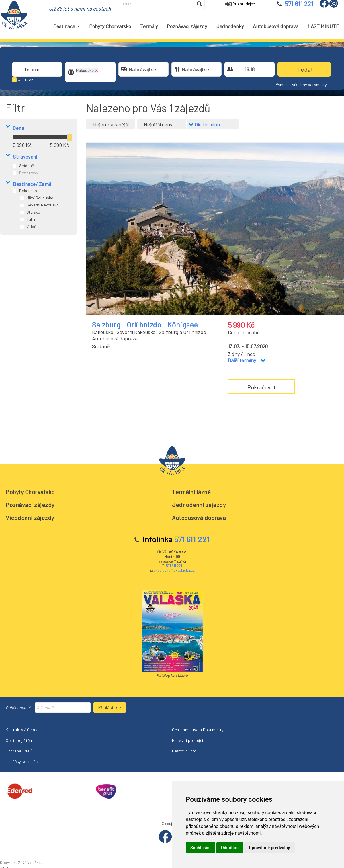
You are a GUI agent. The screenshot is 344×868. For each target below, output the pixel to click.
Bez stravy (29, 173)
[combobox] (37, 69)
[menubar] (196, 26)
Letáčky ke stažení (23, 761)
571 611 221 (174, 566)
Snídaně (27, 166)
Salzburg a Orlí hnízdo (182, 332)
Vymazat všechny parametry (301, 84)
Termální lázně (191, 492)
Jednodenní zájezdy (199, 505)
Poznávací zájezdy (30, 505)
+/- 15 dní (26, 80)
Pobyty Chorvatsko (30, 492)
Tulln (31, 219)
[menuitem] (67, 26)
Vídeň (31, 226)
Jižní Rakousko (40, 198)
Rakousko (28, 191)
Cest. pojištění (19, 740)
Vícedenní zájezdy (30, 518)
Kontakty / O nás (21, 730)
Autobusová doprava (199, 518)
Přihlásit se (110, 707)
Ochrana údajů (19, 751)
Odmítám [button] (230, 848)
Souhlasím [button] (201, 848)
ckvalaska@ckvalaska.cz (174, 570)
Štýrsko (33, 212)
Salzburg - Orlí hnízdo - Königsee (145, 325)
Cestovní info (184, 751)
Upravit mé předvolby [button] (269, 848)
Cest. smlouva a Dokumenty (198, 730)
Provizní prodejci (188, 740)
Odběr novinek (18, 708)
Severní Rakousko (43, 205)
